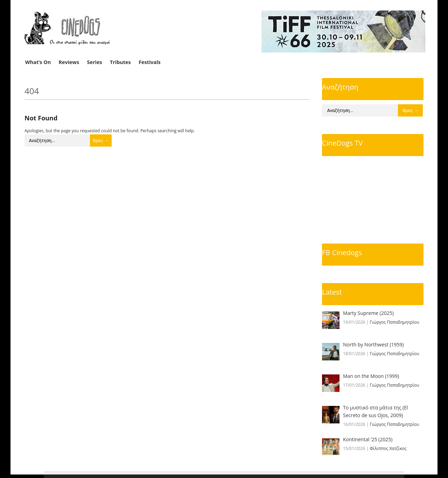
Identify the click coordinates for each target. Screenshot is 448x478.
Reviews (69, 62)
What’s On (38, 62)
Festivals (150, 62)
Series (95, 62)
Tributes (120, 62)
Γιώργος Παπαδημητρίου (395, 322)
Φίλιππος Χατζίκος (388, 448)
